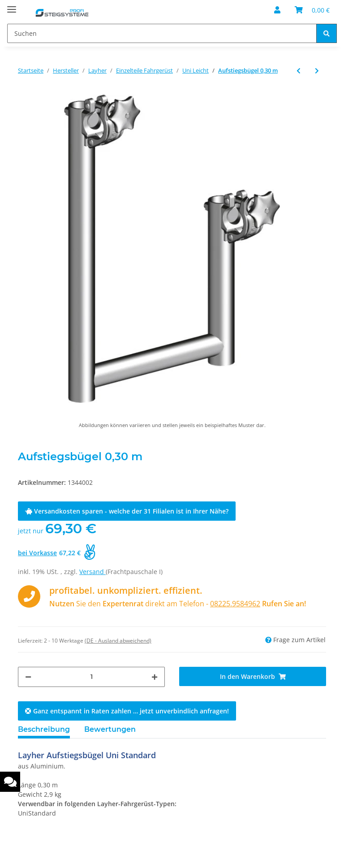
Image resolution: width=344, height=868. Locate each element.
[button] (277, 10)
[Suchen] (162, 33)
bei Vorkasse (37, 553)
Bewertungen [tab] (110, 729)
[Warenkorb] (312, 10)
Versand (92, 572)
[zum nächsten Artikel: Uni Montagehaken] (317, 71)
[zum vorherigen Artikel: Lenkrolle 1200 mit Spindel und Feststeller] (299, 71)
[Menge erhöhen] (155, 677)
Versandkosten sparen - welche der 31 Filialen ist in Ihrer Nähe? (127, 511)
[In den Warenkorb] (253, 676)
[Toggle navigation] (12, 6)
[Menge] (91, 677)
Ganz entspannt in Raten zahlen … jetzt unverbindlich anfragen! (127, 711)
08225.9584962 (235, 604)
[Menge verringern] (28, 677)
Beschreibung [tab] (44, 729)
